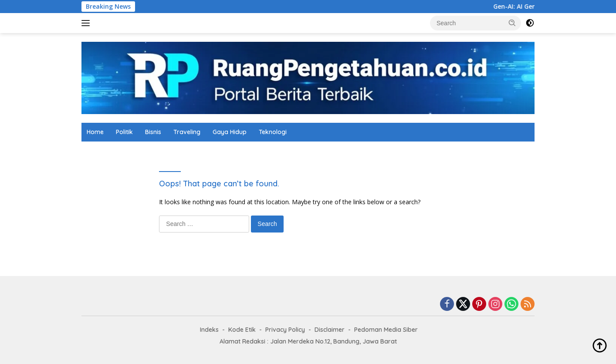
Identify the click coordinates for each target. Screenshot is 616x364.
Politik (124, 132)
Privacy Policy (285, 330)
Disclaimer (330, 330)
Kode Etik (242, 330)
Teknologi (273, 132)
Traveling (187, 132)
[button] (512, 23)
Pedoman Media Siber (386, 330)
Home (95, 132)
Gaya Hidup (230, 132)
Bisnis (153, 132)
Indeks (209, 330)
